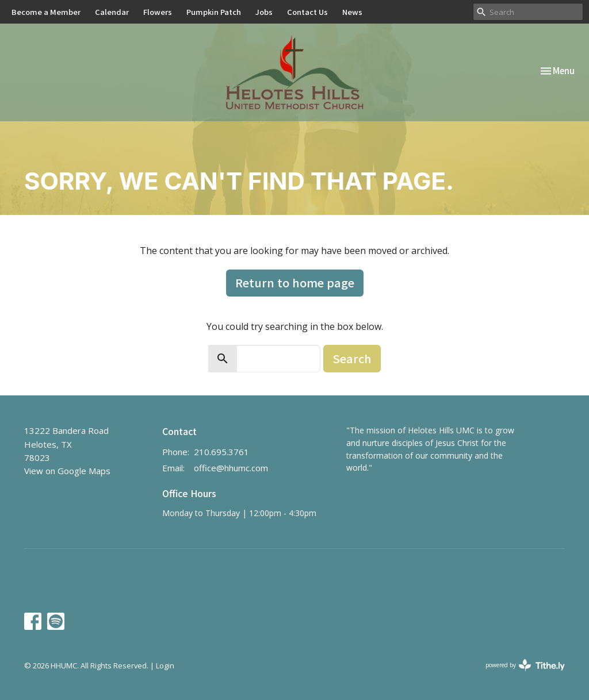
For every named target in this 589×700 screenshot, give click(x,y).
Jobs (264, 12)
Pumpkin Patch (214, 12)
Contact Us (307, 12)
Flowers (158, 12)
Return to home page (295, 282)
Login (165, 666)
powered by (525, 665)
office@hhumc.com (231, 468)
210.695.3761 (221, 452)
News (352, 12)
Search (352, 358)
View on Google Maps (67, 471)
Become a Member (46, 12)
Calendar (112, 12)
